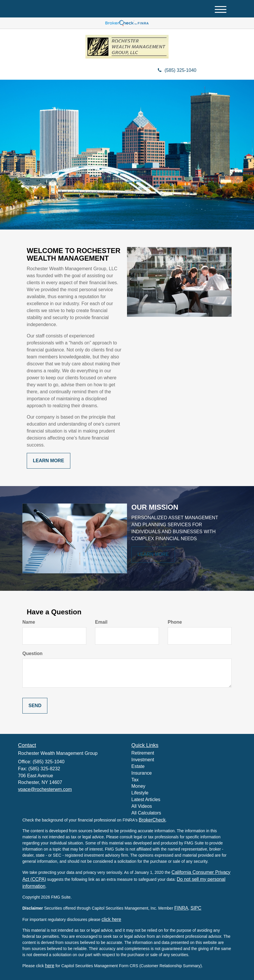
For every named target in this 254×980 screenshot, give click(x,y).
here (50, 966)
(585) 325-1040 (177, 70)
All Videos (142, 806)
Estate (138, 766)
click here (111, 919)
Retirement (143, 753)
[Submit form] (35, 706)
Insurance (142, 773)
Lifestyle (140, 793)
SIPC (196, 908)
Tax (135, 780)
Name (29, 622)
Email (101, 622)
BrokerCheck (152, 820)
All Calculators (146, 813)
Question (32, 653)
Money (138, 786)
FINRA (181, 908)
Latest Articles (146, 800)
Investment (143, 760)
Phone (175, 622)
